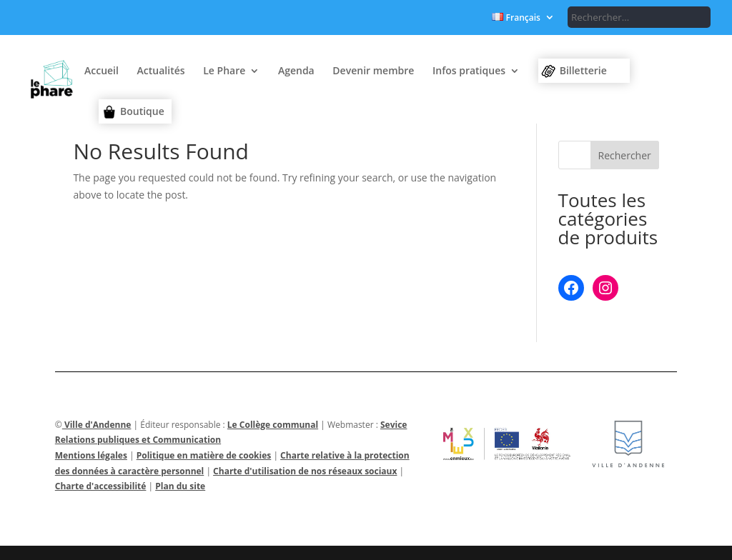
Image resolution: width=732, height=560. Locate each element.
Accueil (102, 71)
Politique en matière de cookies (204, 455)
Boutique (142, 111)
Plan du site (180, 486)
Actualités (161, 71)
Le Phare (224, 71)
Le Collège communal (273, 425)
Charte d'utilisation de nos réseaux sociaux (305, 471)
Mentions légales (91, 455)
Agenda (296, 71)
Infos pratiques (469, 71)
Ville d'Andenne (97, 425)
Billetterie (583, 70)
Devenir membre (373, 71)
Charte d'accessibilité (101, 486)
